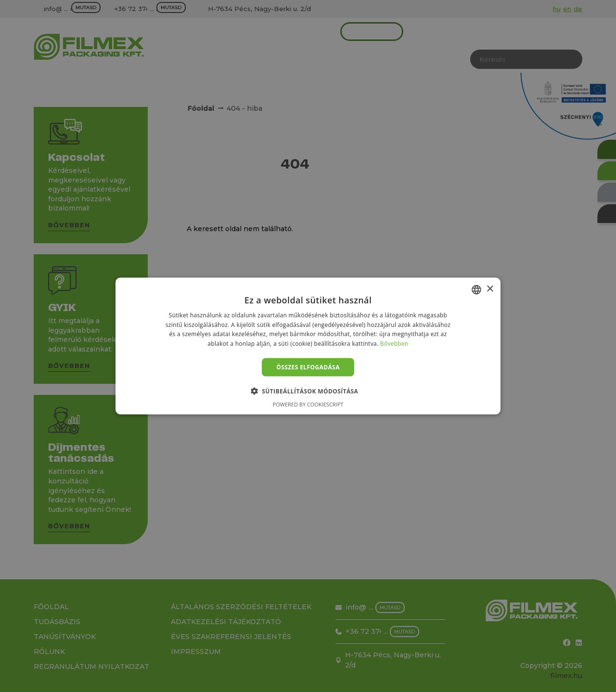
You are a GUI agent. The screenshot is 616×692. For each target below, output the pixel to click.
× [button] (490, 289)
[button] (308, 391)
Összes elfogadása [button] (308, 367)
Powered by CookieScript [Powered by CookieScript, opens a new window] (308, 404)
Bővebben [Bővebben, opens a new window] (394, 344)
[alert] (308, 346)
